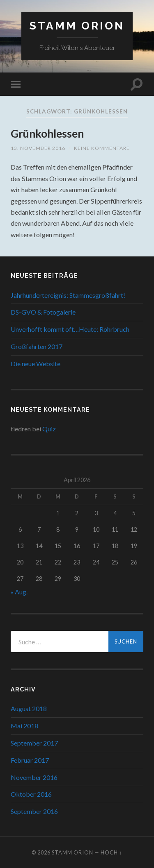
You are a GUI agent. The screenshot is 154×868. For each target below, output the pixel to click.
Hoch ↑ (111, 852)
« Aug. (19, 592)
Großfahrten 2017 (37, 346)
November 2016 (34, 777)
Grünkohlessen (47, 134)
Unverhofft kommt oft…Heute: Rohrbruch (70, 329)
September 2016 (34, 811)
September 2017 (34, 743)
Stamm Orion (77, 26)
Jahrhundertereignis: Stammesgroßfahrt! (68, 295)
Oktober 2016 (31, 794)
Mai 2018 (24, 726)
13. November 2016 (38, 148)
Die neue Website (36, 364)
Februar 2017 (30, 760)
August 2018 (29, 708)
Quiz (49, 429)
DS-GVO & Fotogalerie (43, 312)
